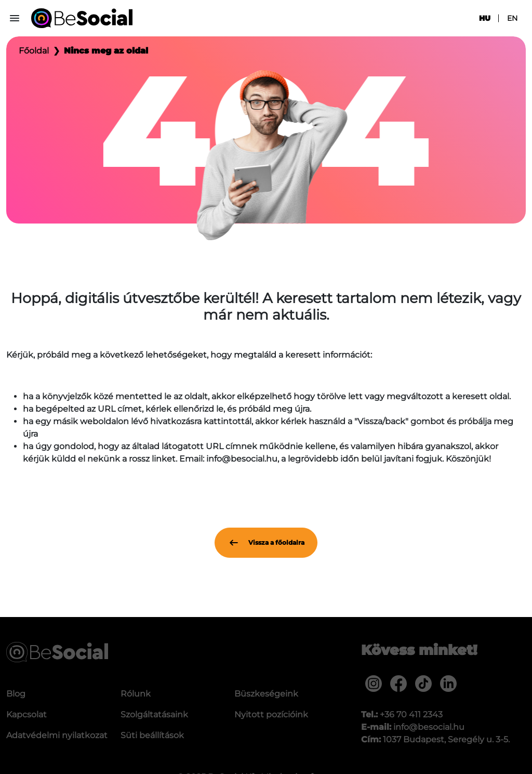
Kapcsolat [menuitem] (26, 714)
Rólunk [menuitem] (136, 694)
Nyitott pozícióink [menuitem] (271, 714)
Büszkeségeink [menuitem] (266, 694)
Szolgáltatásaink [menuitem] (154, 714)
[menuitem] (374, 684)
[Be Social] (82, 18)
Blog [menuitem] (16, 694)
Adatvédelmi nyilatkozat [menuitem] (57, 735)
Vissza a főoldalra (266, 543)
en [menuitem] (512, 18)
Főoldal (34, 51)
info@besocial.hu (429, 727)
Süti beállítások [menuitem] (152, 735)
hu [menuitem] (485, 18)
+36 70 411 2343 (411, 714)
